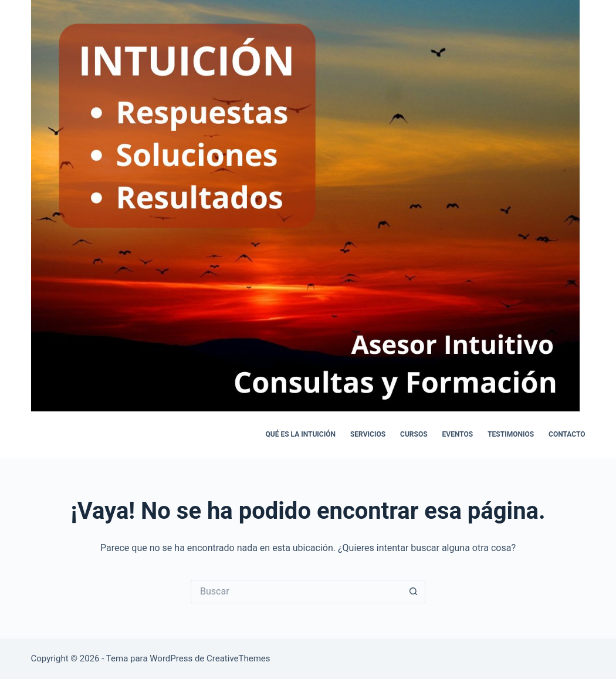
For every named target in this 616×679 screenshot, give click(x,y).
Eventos (458, 434)
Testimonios (511, 434)
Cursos (414, 434)
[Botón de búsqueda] (414, 592)
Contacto (567, 434)
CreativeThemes (238, 658)
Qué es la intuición (301, 434)
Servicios (368, 434)
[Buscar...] (296, 592)
